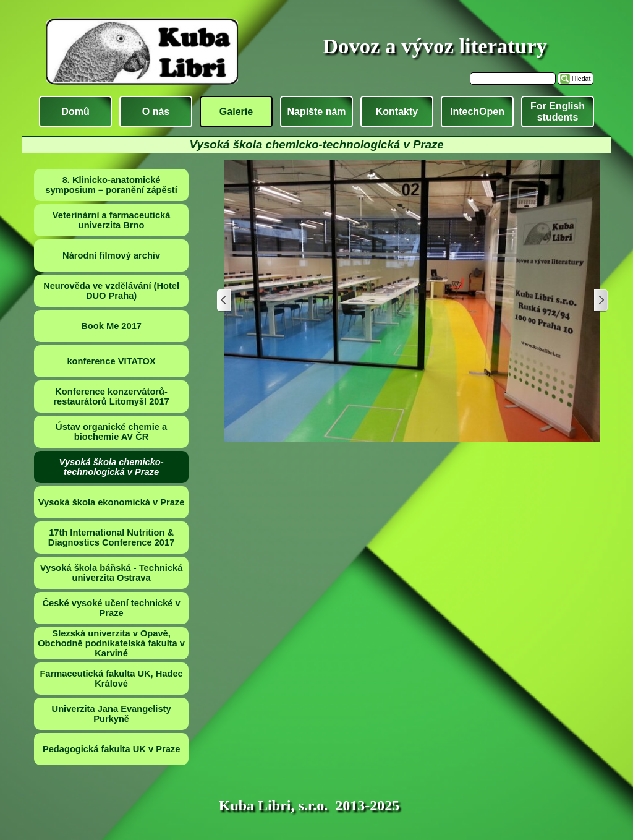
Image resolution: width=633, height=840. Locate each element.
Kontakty (397, 112)
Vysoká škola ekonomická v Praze (112, 502)
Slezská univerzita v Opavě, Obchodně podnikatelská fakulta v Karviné (111, 643)
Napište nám (316, 112)
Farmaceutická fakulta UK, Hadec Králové (111, 679)
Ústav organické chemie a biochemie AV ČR (111, 432)
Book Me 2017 (111, 326)
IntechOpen (477, 112)
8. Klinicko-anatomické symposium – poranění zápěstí (111, 185)
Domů (75, 112)
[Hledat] (513, 79)
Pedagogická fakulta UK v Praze (111, 749)
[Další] (600, 301)
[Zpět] (224, 301)
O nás (156, 112)
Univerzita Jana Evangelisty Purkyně (112, 714)
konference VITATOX (111, 361)
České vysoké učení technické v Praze (111, 608)
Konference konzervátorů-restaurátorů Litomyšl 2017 (111, 396)
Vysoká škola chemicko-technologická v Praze (112, 467)
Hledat (581, 79)
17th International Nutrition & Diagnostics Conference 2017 (111, 538)
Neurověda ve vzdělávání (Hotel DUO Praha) (111, 291)
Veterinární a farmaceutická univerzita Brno (112, 220)
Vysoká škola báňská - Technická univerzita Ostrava (112, 573)
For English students (558, 112)
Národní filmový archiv (111, 255)
